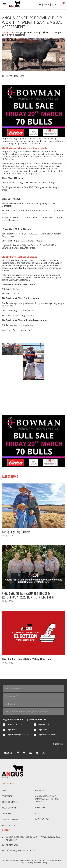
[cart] (63, 5)
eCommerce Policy (40, 863)
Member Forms (9, 808)
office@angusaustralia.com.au (20, 850)
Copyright (28, 863)
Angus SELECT (9, 825)
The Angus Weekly (14, 724)
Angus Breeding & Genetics (18, 735)
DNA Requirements (11, 819)
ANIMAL (56, 4)
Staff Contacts (10, 802)
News (13, 32)
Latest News (19, 76)
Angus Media (12, 729)
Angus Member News (47, 735)
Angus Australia (22, 860)
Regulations (8, 814)
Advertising (40, 807)
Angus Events (43, 724)
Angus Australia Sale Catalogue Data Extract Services (47, 799)
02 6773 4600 (12, 845)
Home (5, 32)
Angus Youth (43, 729)
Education (7, 796)
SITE (46, 4)
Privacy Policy (51, 860)
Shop (37, 813)
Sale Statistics (42, 819)
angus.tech (40, 790)
